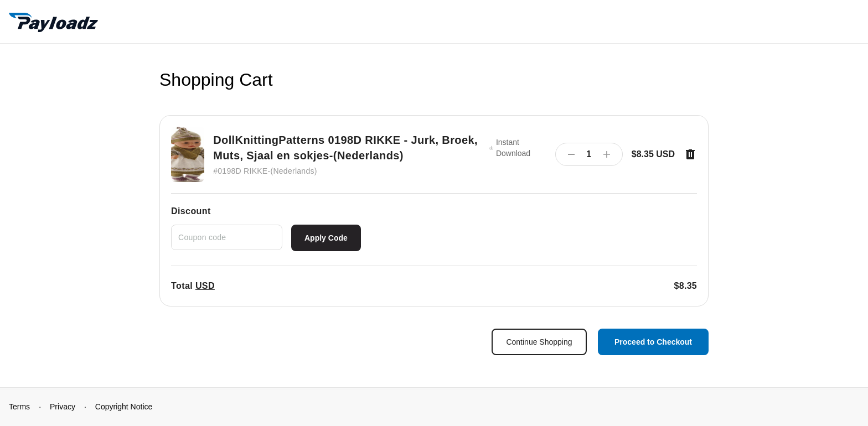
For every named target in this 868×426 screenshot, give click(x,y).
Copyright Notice (124, 407)
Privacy (63, 407)
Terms (19, 407)
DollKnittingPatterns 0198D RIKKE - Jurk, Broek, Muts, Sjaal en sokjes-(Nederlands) (345, 148)
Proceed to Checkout (653, 342)
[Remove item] (690, 154)
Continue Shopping (539, 342)
